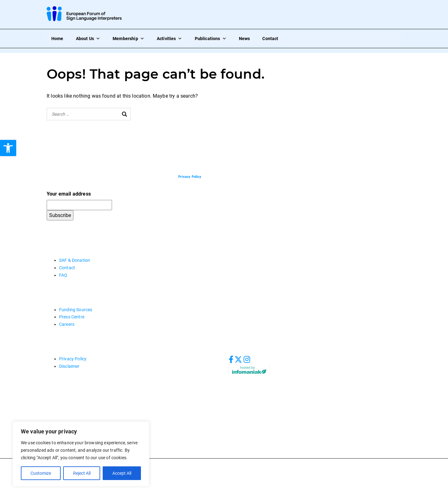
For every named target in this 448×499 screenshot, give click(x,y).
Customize (41, 473)
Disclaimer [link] (69, 366)
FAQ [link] (63, 275)
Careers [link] (67, 324)
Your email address (69, 194)
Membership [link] (128, 39)
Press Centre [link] (72, 317)
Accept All (122, 473)
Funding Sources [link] (76, 310)
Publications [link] (211, 39)
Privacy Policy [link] (73, 359)
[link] (8, 148)
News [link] (245, 39)
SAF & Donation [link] (75, 260)
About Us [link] (88, 39)
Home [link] (57, 39)
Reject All (82, 473)
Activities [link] (170, 39)
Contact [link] (270, 39)
